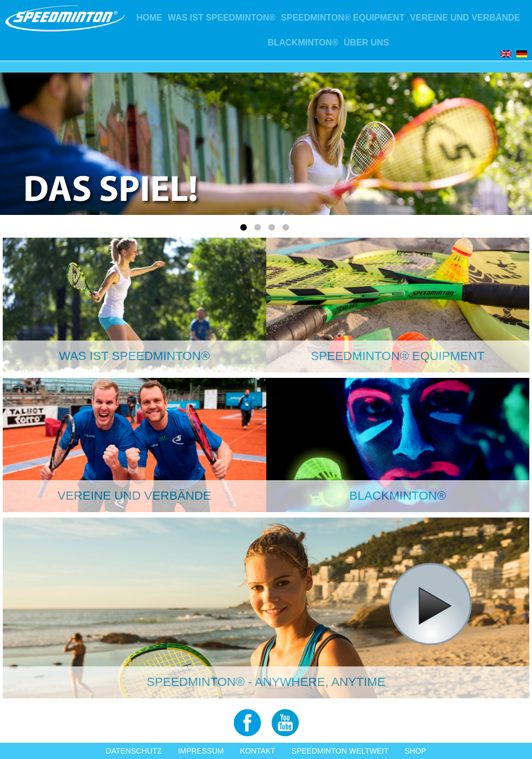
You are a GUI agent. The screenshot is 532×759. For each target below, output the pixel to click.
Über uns (366, 42)
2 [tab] (259, 230)
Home (149, 18)
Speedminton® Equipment (343, 18)
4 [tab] (287, 230)
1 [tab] (245, 230)
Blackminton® (303, 42)
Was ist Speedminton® (222, 18)
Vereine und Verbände (465, 18)
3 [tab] (273, 230)
